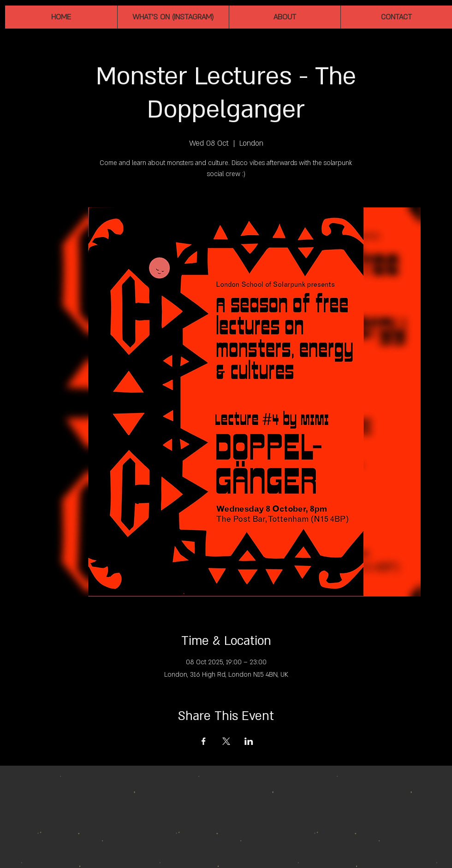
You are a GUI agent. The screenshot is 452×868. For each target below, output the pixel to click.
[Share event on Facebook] (204, 741)
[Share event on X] (226, 741)
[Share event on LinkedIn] (249, 741)
